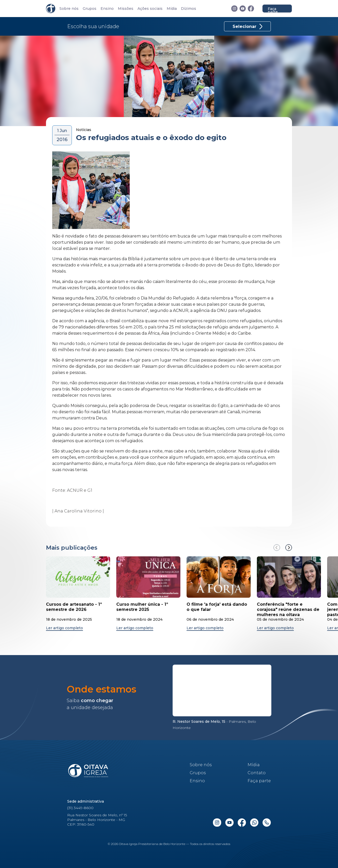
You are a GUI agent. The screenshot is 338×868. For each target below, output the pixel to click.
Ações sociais (150, 9)
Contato (257, 773)
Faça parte (273, 10)
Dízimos (189, 9)
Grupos (90, 9)
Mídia (172, 9)
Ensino (107, 9)
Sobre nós (69, 9)
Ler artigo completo (64, 628)
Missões (126, 9)
